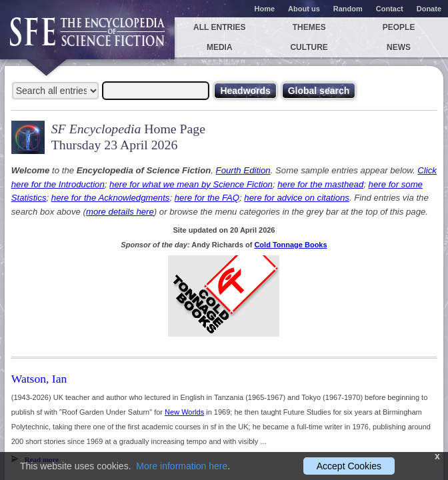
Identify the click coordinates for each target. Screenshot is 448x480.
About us (304, 9)
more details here (120, 212)
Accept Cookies (349, 466)
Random (348, 9)
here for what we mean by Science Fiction (191, 184)
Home (265, 9)
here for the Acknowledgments (111, 198)
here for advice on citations (297, 198)
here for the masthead (320, 184)
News (399, 47)
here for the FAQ (207, 198)
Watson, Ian (39, 379)
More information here (182, 466)
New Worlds (184, 412)
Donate (429, 9)
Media (220, 47)
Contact (390, 9)
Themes (309, 27)
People (399, 27)
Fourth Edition (243, 170)
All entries (219, 27)
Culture (309, 47)
